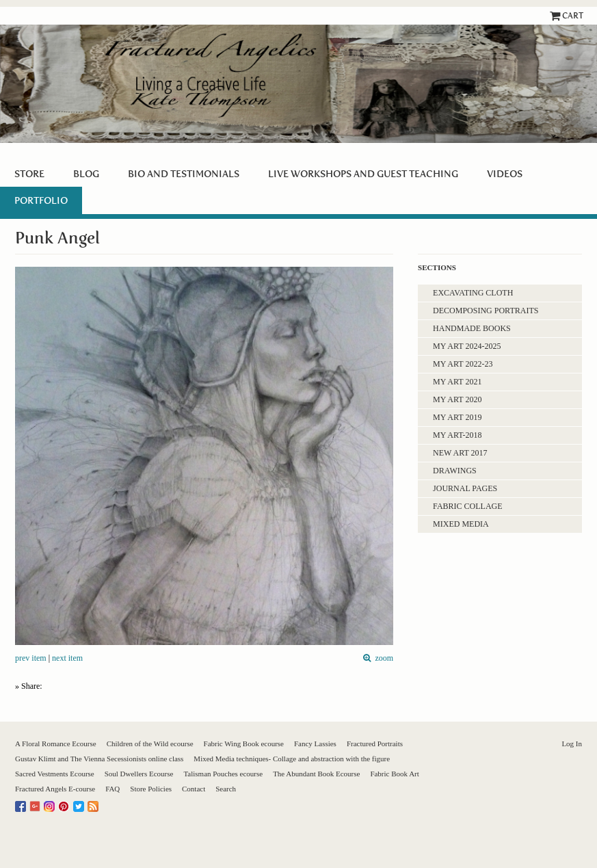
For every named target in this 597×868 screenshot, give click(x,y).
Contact (194, 789)
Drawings (455, 471)
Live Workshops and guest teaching (363, 174)
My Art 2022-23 (463, 364)
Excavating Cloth (473, 293)
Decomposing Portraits (486, 311)
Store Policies (151, 789)
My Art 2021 (457, 382)
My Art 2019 (457, 417)
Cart (573, 15)
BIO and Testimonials (184, 174)
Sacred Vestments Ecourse (55, 774)
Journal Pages (465, 488)
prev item (31, 658)
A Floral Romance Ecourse (56, 744)
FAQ (112, 789)
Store (29, 174)
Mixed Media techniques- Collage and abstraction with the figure (292, 759)
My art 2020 (457, 399)
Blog (86, 174)
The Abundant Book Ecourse (316, 774)
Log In (572, 744)
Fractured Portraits (375, 744)
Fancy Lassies (315, 744)
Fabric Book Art (394, 774)
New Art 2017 (460, 453)
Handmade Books (472, 328)
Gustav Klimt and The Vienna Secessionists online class (99, 759)
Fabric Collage (467, 506)
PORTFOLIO (41, 200)
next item (67, 658)
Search (226, 789)
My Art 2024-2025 (467, 346)
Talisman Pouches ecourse (223, 774)
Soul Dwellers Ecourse (139, 774)
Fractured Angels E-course (55, 789)
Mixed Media (461, 524)
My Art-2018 (457, 435)
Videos (505, 174)
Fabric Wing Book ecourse (244, 744)
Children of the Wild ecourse (150, 744)
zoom (382, 658)
